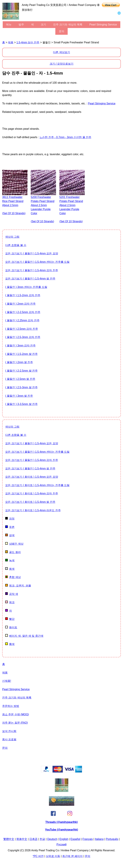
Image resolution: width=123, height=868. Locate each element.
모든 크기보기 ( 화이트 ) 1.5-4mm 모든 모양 (32, 477)
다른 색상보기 (61, 52)
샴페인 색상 (14, 544)
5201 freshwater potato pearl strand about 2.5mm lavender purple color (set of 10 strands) (71, 209)
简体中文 (22, 839)
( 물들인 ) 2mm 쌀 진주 (19, 362)
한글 (42, 839)
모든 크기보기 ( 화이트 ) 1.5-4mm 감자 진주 (32, 493)
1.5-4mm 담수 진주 (28, 42)
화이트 (11, 627)
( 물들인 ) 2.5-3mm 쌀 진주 (21, 387)
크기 (43, 25)
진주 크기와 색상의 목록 (68, 25)
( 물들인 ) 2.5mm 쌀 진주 (20, 379)
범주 (21, 25)
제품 (11, 42)
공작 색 (12, 594)
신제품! (7, 681)
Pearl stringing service (103, 25)
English (64, 839)
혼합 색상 (13, 577)
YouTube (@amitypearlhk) (61, 830)
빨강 (10, 619)
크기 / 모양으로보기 (61, 64)
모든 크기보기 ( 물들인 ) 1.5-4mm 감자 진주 (32, 270)
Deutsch (52, 839)
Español (75, 839)
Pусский (61, 844)
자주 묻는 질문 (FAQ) (15, 723)
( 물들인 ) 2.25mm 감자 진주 (22, 320)
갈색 (10, 535)
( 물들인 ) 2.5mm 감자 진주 (22, 329)
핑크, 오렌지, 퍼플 (18, 586)
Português (112, 839)
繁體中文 (9, 839)
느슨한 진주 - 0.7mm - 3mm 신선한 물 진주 (65, 137)
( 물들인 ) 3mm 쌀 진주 (19, 396)
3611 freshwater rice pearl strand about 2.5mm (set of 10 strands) (14, 205)
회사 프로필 (9, 739)
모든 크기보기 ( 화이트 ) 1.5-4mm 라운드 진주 (33, 510)
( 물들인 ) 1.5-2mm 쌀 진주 (21, 354)
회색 (10, 569)
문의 (62, 31)
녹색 (10, 560)
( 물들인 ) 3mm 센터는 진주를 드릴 (26, 287)
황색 (10, 644)
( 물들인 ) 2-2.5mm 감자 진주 (23, 312)
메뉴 (9, 25)
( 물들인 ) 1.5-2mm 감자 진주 (23, 295)
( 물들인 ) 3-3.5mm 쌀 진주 (21, 404)
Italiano (99, 839)
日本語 (33, 839)
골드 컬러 (13, 552)
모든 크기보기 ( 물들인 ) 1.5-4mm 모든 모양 (32, 253)
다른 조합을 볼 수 (16, 245)
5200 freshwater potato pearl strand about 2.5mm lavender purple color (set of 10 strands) (43, 209)
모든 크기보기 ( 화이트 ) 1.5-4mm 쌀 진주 (30, 502)
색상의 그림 (12, 237)
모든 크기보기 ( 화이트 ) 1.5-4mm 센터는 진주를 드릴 (37, 485)
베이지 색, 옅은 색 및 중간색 (24, 636)
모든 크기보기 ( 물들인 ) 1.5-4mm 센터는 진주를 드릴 (37, 262)
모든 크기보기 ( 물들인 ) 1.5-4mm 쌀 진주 (30, 279)
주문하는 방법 (11, 706)
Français (87, 839)
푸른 (10, 527)
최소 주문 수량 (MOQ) (16, 714)
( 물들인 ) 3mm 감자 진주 (20, 346)
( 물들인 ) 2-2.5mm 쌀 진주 (21, 371)
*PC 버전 (38, 856)
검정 (10, 519)
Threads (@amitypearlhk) (62, 822)
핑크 (10, 602)
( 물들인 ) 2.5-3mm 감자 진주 (23, 337)
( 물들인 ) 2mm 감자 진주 (20, 304)
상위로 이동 (53, 856)
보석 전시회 (9, 731)
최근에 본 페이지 (72, 856)
